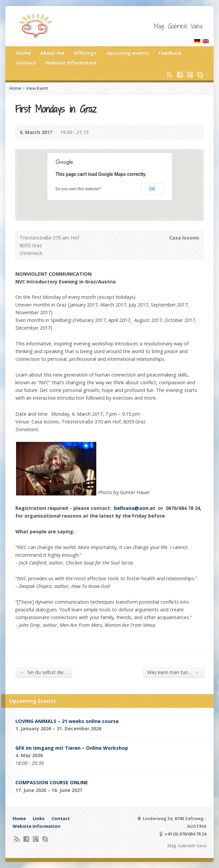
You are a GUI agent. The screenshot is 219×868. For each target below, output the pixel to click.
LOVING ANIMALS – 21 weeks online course (67, 721)
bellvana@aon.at (135, 508)
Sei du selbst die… (43, 672)
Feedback (170, 53)
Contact (26, 62)
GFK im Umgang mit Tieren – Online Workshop (72, 748)
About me (52, 53)
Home (23, 53)
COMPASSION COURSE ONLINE (52, 782)
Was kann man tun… (173, 672)
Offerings (85, 53)
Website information (71, 62)
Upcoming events (127, 53)
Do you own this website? (78, 189)
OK (152, 189)
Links (39, 818)
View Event (37, 88)
